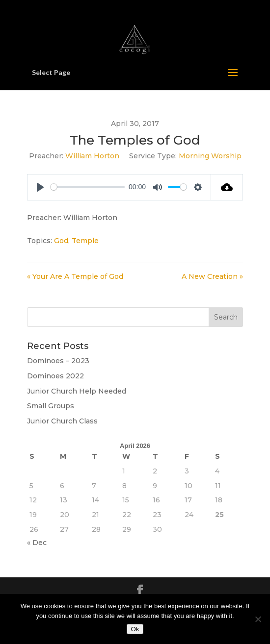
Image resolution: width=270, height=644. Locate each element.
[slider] (88, 187)
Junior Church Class (62, 421)
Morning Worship (210, 156)
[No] (258, 619)
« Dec (37, 543)
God (61, 241)
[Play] (40, 187)
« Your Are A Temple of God (75, 276)
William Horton (92, 156)
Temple (85, 241)
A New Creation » (212, 276)
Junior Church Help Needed (77, 391)
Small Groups (51, 406)
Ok (135, 629)
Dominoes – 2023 (58, 361)
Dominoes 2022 (55, 376)
